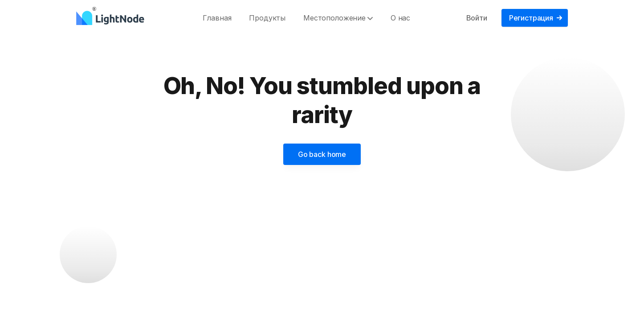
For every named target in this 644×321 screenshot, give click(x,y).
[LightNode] (112, 18)
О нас (400, 18)
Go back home (322, 154)
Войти (477, 18)
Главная (217, 18)
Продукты (267, 18)
